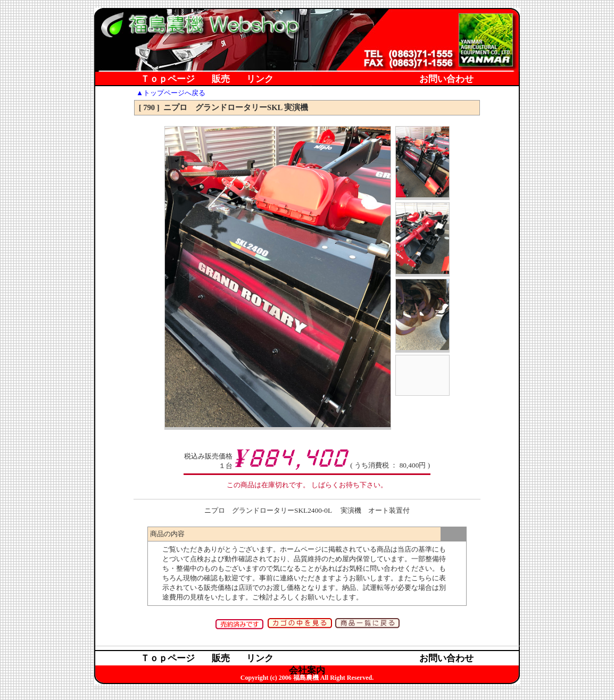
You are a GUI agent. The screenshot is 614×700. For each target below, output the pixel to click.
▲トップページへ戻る (171, 93)
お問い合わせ (446, 80)
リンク (260, 80)
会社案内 (307, 92)
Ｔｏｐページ (168, 80)
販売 (221, 80)
